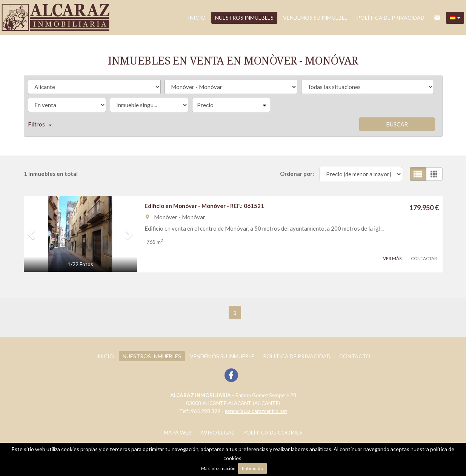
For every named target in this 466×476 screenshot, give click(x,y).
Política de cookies (273, 432)
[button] (455, 18)
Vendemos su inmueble (315, 18)
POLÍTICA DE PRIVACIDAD (391, 18)
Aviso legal (217, 432)
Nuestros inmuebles (244, 18)
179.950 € (424, 208)
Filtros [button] (40, 124)
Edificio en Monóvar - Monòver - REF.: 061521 (204, 206)
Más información (218, 468)
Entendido (252, 468)
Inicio (197, 18)
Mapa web (178, 432)
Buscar (397, 124)
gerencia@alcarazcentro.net (256, 411)
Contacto (355, 356)
